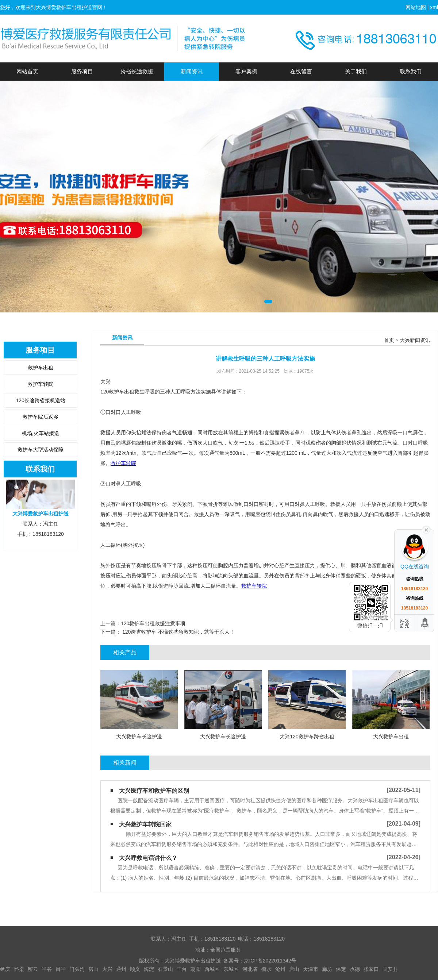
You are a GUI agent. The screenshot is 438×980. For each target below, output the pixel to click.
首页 (389, 340)
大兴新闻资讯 (415, 340)
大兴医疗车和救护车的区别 (154, 791)
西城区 (212, 969)
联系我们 (411, 71)
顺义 (135, 969)
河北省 (250, 969)
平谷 (47, 969)
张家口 (371, 969)
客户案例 (246, 71)
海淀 (149, 969)
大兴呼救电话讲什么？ (148, 858)
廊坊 (327, 969)
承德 (355, 969)
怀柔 (19, 969)
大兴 (107, 969)
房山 (93, 969)
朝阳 (196, 969)
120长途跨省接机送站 (40, 400)
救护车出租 (41, 368)
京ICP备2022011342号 (270, 961)
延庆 (5, 969)
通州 (121, 969)
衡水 (266, 969)
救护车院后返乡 (41, 417)
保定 (341, 969)
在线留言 (301, 71)
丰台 (182, 969)
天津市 (311, 969)
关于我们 (356, 71)
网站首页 (27, 71)
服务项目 (82, 71)
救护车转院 (41, 384)
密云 (33, 969)
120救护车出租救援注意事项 (153, 623)
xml (434, 7)
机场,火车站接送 (41, 433)
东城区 (231, 969)
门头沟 (77, 969)
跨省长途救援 (137, 71)
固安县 (390, 969)
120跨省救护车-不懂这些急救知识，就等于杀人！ (178, 632)
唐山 (294, 969)
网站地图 (416, 7)
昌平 (61, 969)
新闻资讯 (192, 71)
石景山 (165, 969)
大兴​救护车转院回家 (145, 824)
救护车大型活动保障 (41, 450)
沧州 (280, 969)
